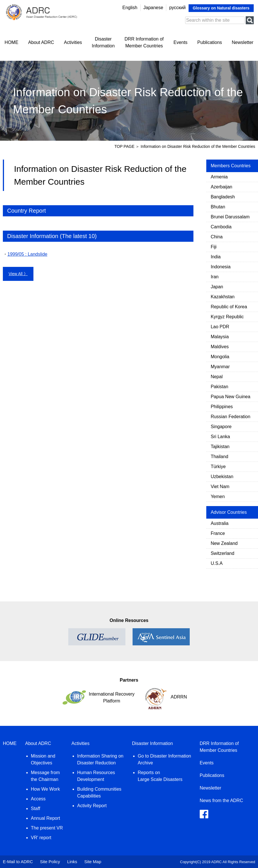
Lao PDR (220, 327)
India (216, 257)
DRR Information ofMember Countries (144, 42)
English (130, 8)
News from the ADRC (221, 800)
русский (177, 8)
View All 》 (18, 274)
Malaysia (220, 337)
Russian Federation (230, 417)
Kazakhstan (223, 297)
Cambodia (221, 227)
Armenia (219, 177)
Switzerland (222, 553)
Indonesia (220, 267)
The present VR (47, 828)
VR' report (41, 838)
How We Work (45, 789)
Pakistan (219, 387)
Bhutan (218, 207)
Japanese (153, 8)
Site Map (93, 862)
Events (180, 42)
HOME (11, 42)
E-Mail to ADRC (18, 862)
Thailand (219, 457)
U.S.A (217, 563)
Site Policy (50, 862)
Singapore (221, 427)
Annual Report (45, 818)
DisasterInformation (103, 42)
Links (72, 862)
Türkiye (218, 467)
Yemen (218, 497)
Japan (217, 287)
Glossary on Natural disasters (221, 8)
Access (38, 799)
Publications (210, 42)
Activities (73, 42)
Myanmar (220, 367)
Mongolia (220, 357)
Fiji (213, 247)
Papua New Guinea (230, 397)
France (218, 533)
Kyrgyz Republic (227, 317)
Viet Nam (220, 487)
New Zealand (224, 543)
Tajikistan (220, 447)
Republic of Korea (229, 307)
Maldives (220, 347)
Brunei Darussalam (230, 217)
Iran (215, 277)
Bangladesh (223, 197)
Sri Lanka (220, 437)
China (217, 237)
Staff (36, 808)
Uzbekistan (222, 477)
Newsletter (243, 42)
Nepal (217, 377)
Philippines (222, 407)
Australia (219, 523)
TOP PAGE (124, 146)
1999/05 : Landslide (27, 254)
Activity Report (92, 806)
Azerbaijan (221, 187)
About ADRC (41, 42)
